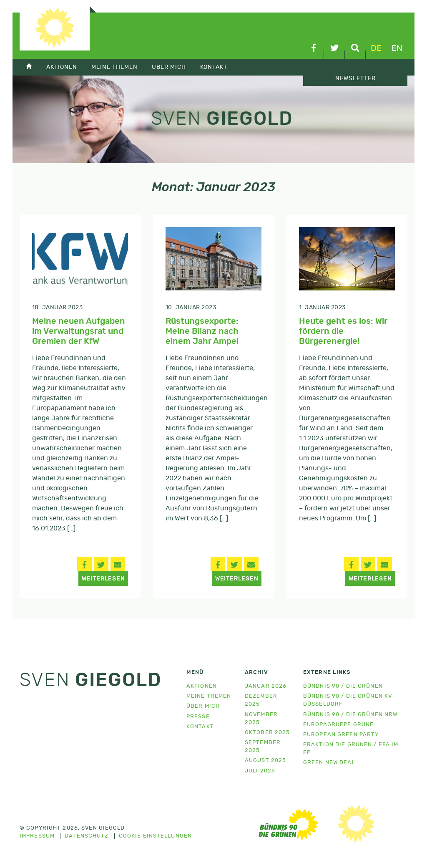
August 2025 (265, 761)
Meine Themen (114, 67)
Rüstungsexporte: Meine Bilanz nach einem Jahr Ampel (202, 331)
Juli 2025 (260, 771)
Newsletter (355, 78)
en (397, 48)
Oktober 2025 (267, 733)
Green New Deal (329, 763)
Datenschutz (87, 836)
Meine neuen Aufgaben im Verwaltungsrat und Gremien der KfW (79, 331)
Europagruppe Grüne (338, 725)
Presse (198, 717)
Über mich (169, 67)
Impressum (37, 836)
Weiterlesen (103, 579)
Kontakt (214, 67)
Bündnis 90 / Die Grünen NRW (350, 715)
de (376, 48)
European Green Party (341, 735)
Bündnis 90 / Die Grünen (343, 686)
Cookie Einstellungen (155, 836)
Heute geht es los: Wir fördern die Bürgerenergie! (343, 331)
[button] (84, 564)
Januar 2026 (266, 686)
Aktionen (62, 67)
